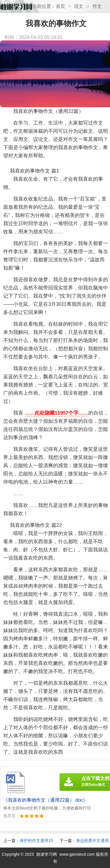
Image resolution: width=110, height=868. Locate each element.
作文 (97, 6)
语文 (79, 6)
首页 (60, 6)
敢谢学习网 (47, 854)
